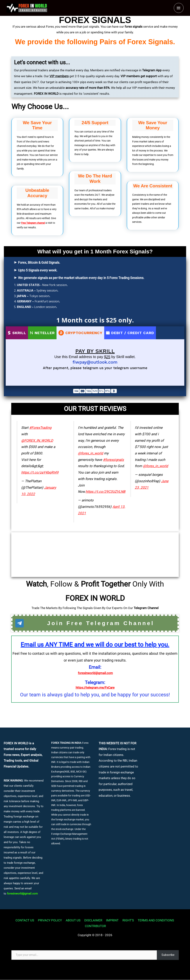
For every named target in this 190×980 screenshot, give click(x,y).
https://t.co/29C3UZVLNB (105, 491)
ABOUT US (73, 920)
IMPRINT (112, 920)
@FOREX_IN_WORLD (37, 440)
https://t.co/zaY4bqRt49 (40, 472)
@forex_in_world (90, 453)
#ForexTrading (40, 428)
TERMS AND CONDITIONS (155, 920)
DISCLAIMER (93, 920)
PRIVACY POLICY (49, 920)
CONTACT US (24, 920)
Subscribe (168, 955)
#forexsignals (113, 460)
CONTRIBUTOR (96, 926)
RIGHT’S (128, 920)
